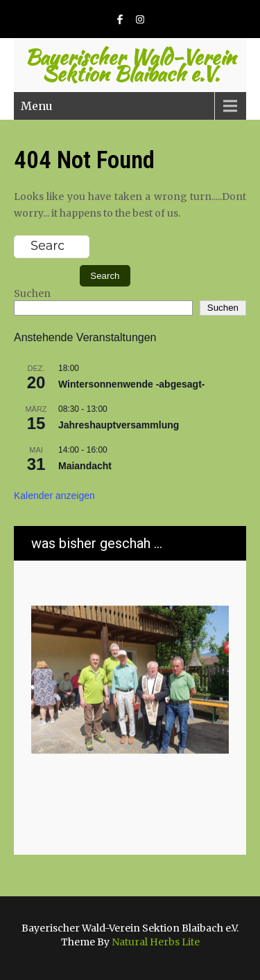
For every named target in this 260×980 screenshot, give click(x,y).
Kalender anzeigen (54, 496)
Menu (37, 106)
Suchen (32, 293)
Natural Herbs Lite (156, 942)
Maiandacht (85, 466)
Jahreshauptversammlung (119, 425)
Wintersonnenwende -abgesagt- (131, 384)
